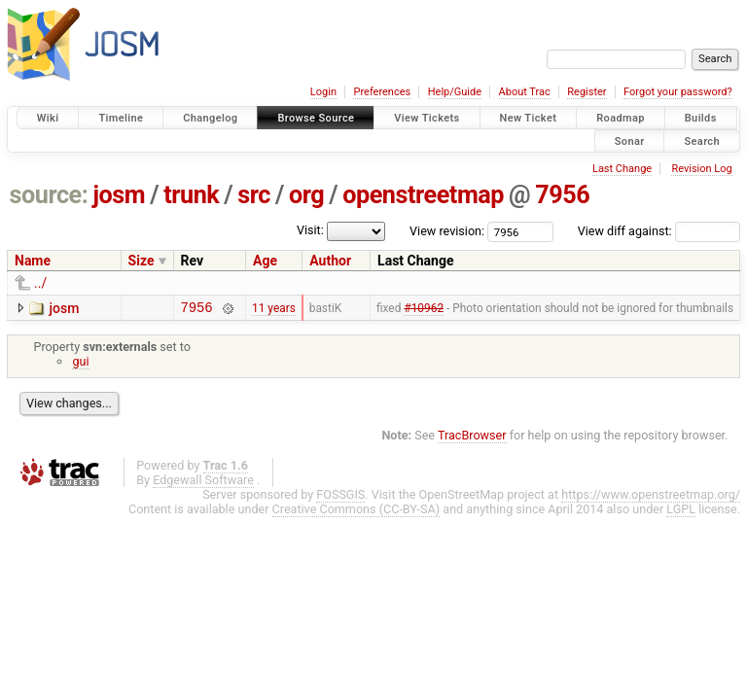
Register (587, 92)
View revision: (447, 231)
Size (142, 261)
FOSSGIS (340, 497)
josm (119, 195)
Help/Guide (455, 92)
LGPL (681, 512)
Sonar (630, 140)
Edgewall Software (203, 483)
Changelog (210, 118)
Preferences (382, 92)
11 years (274, 309)
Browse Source (316, 118)
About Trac (525, 92)
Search (702, 140)
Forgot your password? (678, 92)
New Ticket (529, 118)
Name (33, 261)
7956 (562, 195)
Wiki (48, 118)
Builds (701, 118)
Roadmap (621, 118)
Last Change (622, 169)
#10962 (424, 309)
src (254, 195)
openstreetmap (423, 195)
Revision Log (701, 169)
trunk (191, 195)
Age (265, 261)
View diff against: (659, 231)
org (306, 195)
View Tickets (427, 118)
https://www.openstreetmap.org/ (651, 497)
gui (80, 364)
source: (49, 195)
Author (330, 261)
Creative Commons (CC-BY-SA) (356, 512)
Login (323, 92)
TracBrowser (472, 438)
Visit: (310, 230)
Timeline (121, 118)
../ (40, 283)
